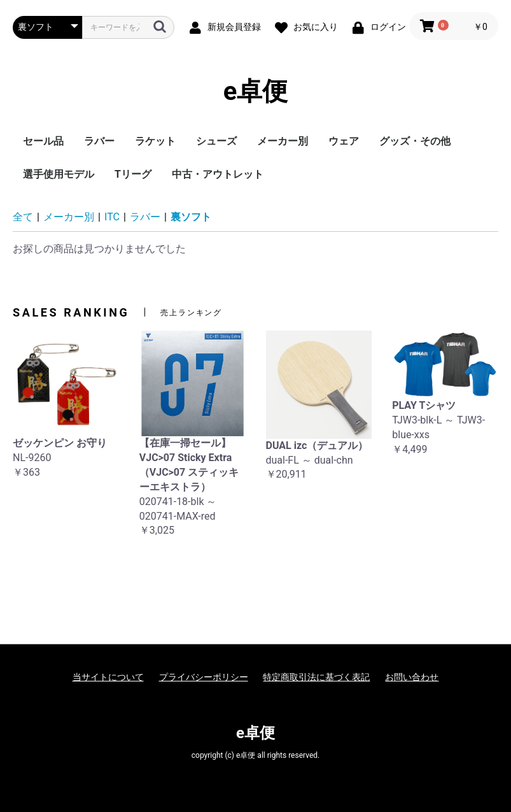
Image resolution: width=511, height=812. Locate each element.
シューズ (216, 141)
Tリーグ (133, 174)
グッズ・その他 (415, 141)
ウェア (344, 141)
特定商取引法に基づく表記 (316, 677)
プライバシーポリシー (204, 677)
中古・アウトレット (218, 174)
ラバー (99, 141)
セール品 (43, 141)
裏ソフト (191, 217)
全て (23, 217)
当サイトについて (108, 677)
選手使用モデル (59, 174)
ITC (112, 217)
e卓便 (256, 92)
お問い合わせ (412, 677)
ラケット (155, 141)
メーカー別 (283, 141)
